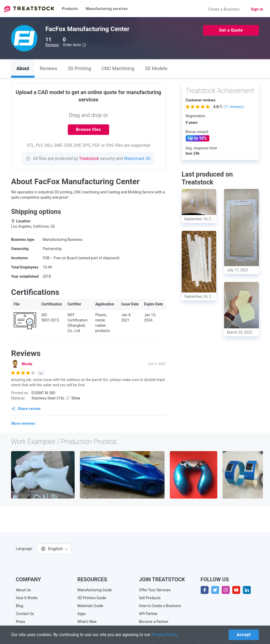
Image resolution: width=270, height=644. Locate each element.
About (23, 68)
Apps (82, 614)
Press (20, 622)
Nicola (27, 364)
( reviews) (233, 107)
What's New (87, 622)
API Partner (148, 614)
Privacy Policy (165, 635)
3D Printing (79, 68)
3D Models (156, 68)
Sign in (257, 9)
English (55, 549)
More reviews (23, 423)
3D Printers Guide (92, 598)
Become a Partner (154, 622)
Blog (20, 606)
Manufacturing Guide (95, 590)
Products (70, 9)
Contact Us (25, 614)
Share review (26, 409)
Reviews (52, 45)
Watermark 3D (137, 158)
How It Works (27, 598)
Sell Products (150, 598)
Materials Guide (90, 606)
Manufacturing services (107, 9)
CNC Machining (118, 68)
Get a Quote (231, 30)
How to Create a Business (160, 606)
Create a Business (224, 9)
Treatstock (29, 9)
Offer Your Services (155, 590)
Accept (244, 635)
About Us (23, 590)
